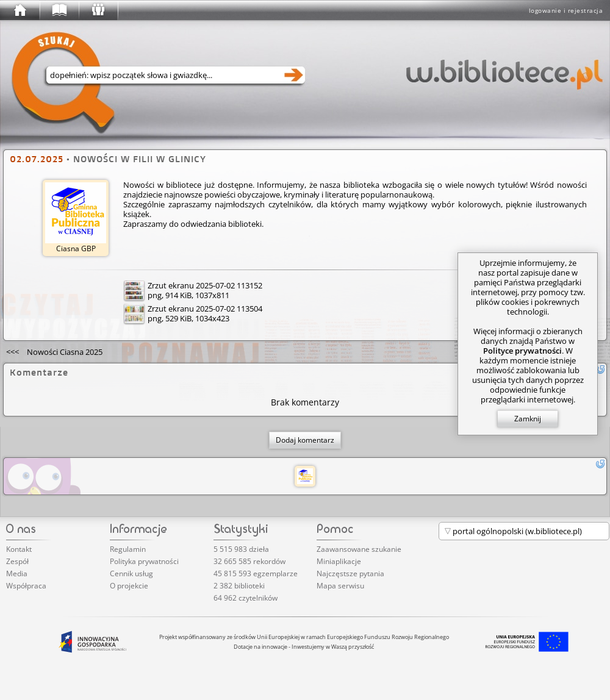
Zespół (17, 561)
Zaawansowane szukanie (359, 549)
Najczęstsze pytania (350, 573)
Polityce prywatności (522, 351)
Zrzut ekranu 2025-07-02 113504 (205, 309)
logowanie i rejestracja (566, 10)
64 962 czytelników (246, 598)
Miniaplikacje (339, 561)
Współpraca (26, 586)
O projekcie (129, 586)
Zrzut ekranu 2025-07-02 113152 (205, 285)
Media (17, 573)
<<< (54, 352)
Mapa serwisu (340, 586)
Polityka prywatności (144, 561)
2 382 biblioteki (239, 586)
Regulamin (128, 549)
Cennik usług (131, 573)
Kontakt (19, 549)
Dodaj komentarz (305, 440)
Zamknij (528, 419)
